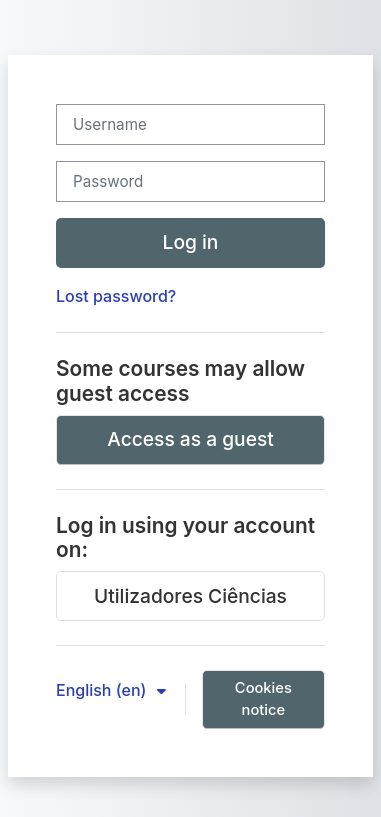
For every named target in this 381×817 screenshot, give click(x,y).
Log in (191, 242)
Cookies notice (263, 699)
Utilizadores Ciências (190, 596)
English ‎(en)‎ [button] (103, 690)
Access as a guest (190, 439)
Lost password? (116, 296)
